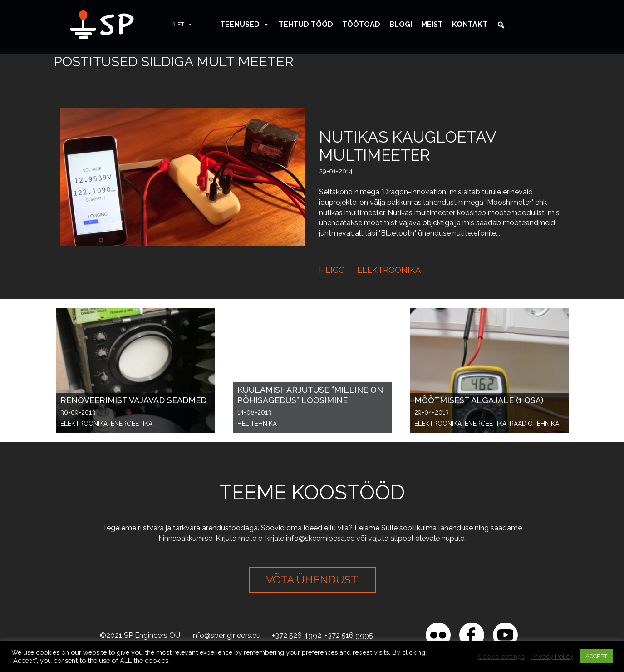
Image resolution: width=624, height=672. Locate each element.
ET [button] (185, 24)
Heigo (332, 270)
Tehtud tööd (306, 24)
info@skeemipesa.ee (320, 538)
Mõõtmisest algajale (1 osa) (479, 400)
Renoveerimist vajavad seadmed (133, 400)
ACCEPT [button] (596, 656)
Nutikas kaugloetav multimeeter (408, 146)
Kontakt (470, 24)
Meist (432, 24)
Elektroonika (389, 270)
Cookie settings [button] (501, 656)
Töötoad (361, 24)
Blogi (401, 24)
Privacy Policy (552, 656)
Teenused (245, 24)
